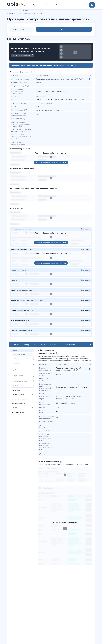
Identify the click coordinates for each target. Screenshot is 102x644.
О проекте (25, 5)
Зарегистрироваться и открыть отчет (51, 162)
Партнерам (60, 5)
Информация (72, 5)
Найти (84, 29)
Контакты (25, 10)
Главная (10, 13)
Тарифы (49, 5)
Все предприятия (23, 13)
